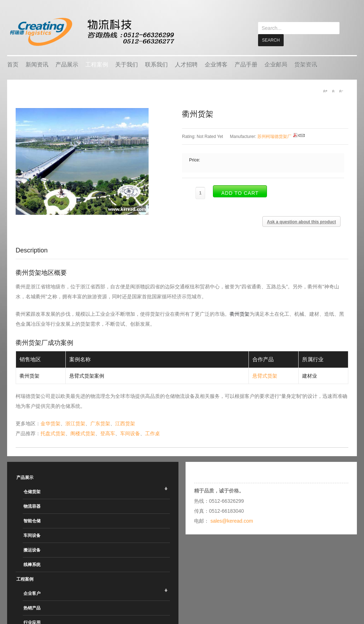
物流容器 (32, 506)
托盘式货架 (53, 433)
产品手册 (246, 64)
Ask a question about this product (301, 222)
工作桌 (152, 433)
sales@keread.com (232, 521)
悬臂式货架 (265, 375)
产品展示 (67, 64)
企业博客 (216, 64)
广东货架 (100, 423)
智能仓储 (32, 521)
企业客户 (32, 593)
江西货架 (125, 423)
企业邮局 (276, 64)
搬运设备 (32, 550)
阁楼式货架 (83, 433)
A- (341, 91)
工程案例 (97, 64)
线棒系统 (32, 564)
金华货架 (50, 423)
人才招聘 (186, 64)
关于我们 (127, 64)
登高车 (108, 433)
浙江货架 (75, 423)
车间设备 (130, 433)
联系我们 (156, 64)
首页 (13, 64)
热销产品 (32, 608)
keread (92, 32)
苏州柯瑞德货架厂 (274, 136)
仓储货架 (32, 491)
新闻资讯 (37, 64)
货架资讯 (306, 64)
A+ (325, 91)
